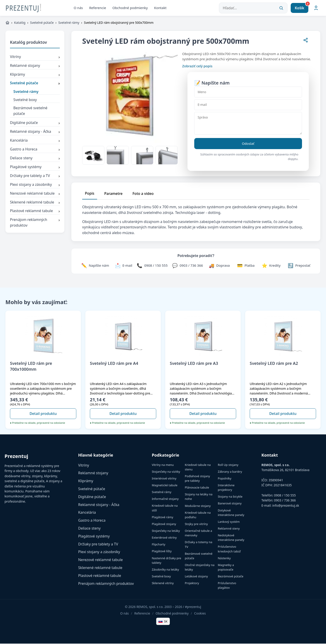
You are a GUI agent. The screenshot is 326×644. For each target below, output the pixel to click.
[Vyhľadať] (281, 8)
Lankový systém (229, 522)
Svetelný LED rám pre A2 (274, 364)
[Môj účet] (316, 8)
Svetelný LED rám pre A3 (194, 364)
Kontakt (160, 8)
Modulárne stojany (198, 506)
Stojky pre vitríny (196, 524)
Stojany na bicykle (230, 497)
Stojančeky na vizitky (166, 472)
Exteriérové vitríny (164, 538)
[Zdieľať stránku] (306, 41)
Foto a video (143, 194)
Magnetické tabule (164, 486)
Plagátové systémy (35, 168)
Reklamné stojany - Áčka (35, 132)
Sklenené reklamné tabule (35, 203)
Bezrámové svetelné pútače (30, 111)
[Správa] (248, 124)
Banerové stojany (230, 504)
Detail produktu (43, 414)
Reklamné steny (229, 529)
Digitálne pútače (35, 123)
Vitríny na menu (163, 465)
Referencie (98, 8)
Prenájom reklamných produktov (35, 223)
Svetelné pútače (42, 23)
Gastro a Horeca (35, 150)
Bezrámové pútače (231, 577)
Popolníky (225, 479)
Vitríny (35, 58)
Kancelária (35, 141)
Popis (90, 194)
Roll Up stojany (228, 465)
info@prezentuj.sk (286, 506)
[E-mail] (248, 105)
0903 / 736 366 (285, 501)
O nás (78, 8)
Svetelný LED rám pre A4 (114, 364)
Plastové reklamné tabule (35, 212)
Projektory (192, 583)
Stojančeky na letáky (166, 531)
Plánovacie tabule (197, 488)
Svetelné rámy (69, 23)
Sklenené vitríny (163, 583)
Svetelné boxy (25, 100)
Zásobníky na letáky (165, 570)
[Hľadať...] (253, 8)
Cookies (200, 614)
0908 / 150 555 (285, 496)
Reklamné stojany (35, 66)
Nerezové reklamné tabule (35, 194)
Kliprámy (35, 75)
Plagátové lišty (162, 552)
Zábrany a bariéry (230, 472)
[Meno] (248, 92)
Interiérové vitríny (164, 479)
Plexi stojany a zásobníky (35, 185)
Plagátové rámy (162, 518)
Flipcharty (158, 545)
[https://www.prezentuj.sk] (7, 23)
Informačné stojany (165, 499)
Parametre (114, 194)
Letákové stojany (196, 577)
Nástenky (224, 559)
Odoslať (248, 144)
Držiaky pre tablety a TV (35, 177)
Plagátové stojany (164, 524)
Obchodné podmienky (130, 8)
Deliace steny (35, 159)
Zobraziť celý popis (197, 66)
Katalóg (20, 23)
